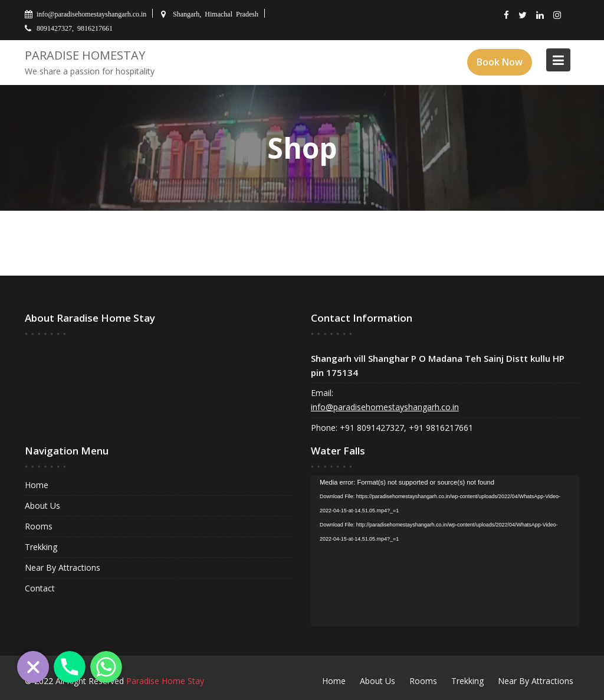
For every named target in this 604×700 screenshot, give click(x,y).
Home (38, 485)
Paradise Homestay (85, 55)
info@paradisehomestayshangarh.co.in (385, 407)
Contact (41, 588)
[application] (445, 550)
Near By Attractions (64, 567)
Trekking (42, 547)
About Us (44, 506)
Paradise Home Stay (165, 681)
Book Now (500, 62)
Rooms (40, 526)
